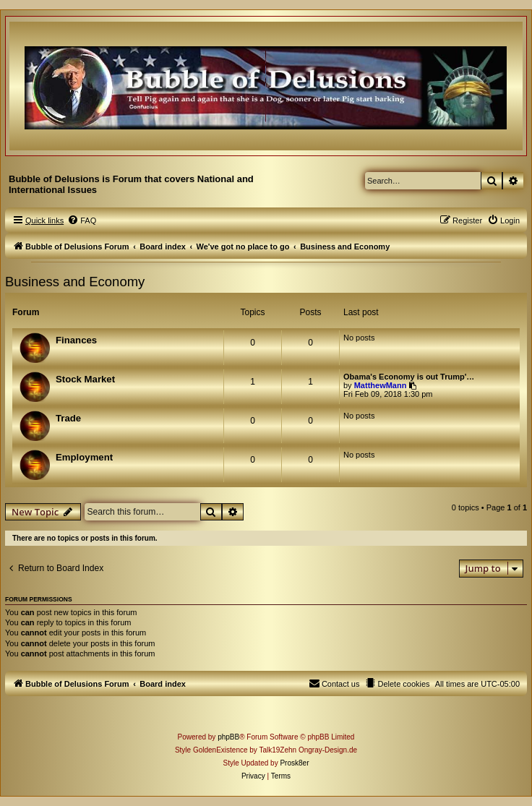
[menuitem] (82, 220)
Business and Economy (75, 282)
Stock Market (85, 379)
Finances (76, 340)
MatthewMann (381, 385)
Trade (68, 418)
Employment (84, 457)
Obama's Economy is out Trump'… (409, 377)
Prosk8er (294, 763)
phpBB (228, 737)
